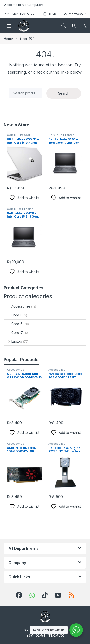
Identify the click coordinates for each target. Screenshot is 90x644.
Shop (49, 14)
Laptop (70, 135)
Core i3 (13, 315)
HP (34, 135)
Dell (61, 135)
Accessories (17, 306)
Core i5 (12, 135)
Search (64, 26)
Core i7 (53, 135)
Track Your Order (20, 14)
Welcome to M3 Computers (24, 5)
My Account (75, 14)
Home (8, 38)
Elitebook (24, 135)
